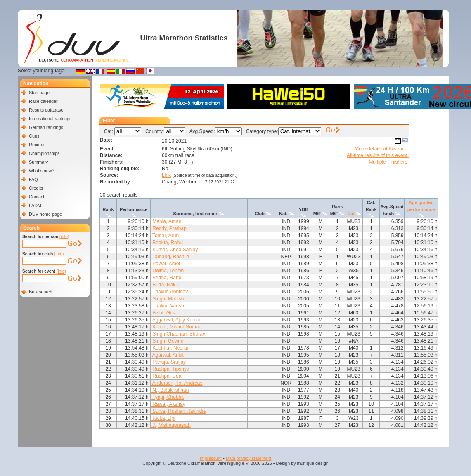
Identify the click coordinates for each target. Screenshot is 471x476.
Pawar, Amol (166, 264)
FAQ (33, 179)
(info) (64, 237)
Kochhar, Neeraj (169, 348)
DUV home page (45, 214)
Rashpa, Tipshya (170, 369)
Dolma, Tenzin (167, 271)
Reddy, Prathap (169, 228)
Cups (34, 136)
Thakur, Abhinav (169, 292)
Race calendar (43, 101)
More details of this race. (382, 149)
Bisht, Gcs (163, 313)
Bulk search (40, 292)
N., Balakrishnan (170, 390)
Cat (351, 214)
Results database (46, 110)
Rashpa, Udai (167, 376)
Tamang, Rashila (170, 257)
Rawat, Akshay (168, 404)
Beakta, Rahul (167, 243)
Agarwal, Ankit (167, 355)
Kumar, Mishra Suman (176, 327)
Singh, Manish (167, 299)
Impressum (211, 458)
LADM (35, 205)
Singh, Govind (167, 341)
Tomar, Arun (165, 236)
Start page (39, 93)
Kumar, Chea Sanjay (174, 250)
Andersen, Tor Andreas (177, 383)
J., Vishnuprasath (171, 425)
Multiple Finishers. (389, 162)
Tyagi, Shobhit (167, 397)
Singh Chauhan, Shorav (178, 334)
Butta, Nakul (165, 285)
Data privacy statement (249, 458)
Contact (37, 197)
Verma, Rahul (167, 278)
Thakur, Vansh (168, 306)
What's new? (41, 171)
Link (166, 175)
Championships (44, 153)
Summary (38, 162)
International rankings (50, 119)
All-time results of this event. (378, 155)
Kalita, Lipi (163, 418)
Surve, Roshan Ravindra (179, 411)
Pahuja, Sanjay (168, 362)
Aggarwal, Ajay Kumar (176, 320)
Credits (36, 188)
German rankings (46, 127)
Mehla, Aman (166, 221)
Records (37, 145)
